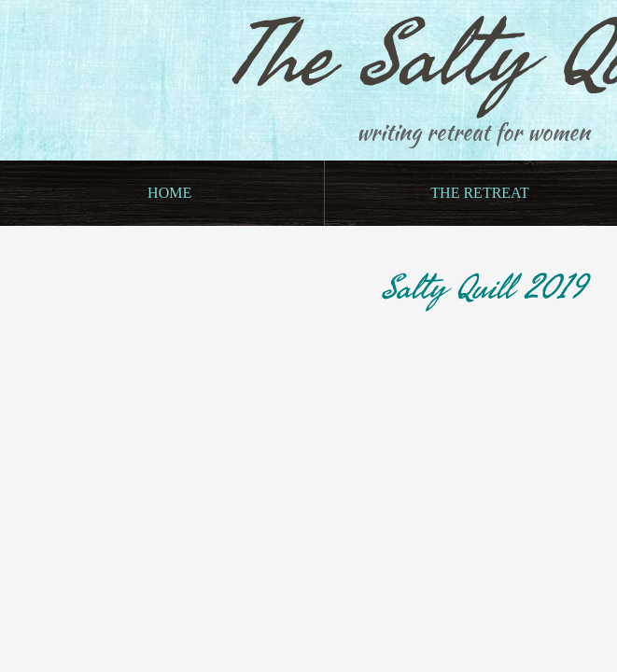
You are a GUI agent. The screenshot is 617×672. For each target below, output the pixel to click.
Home (169, 193)
